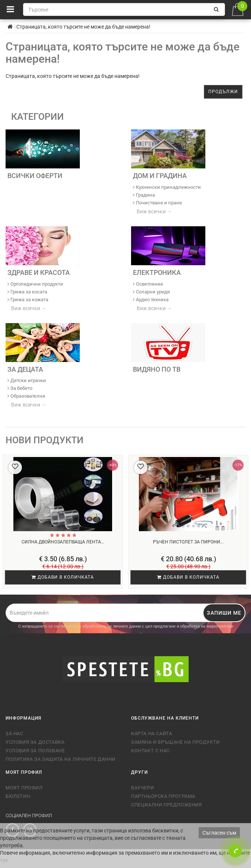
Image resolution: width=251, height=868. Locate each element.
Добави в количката (63, 577)
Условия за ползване (35, 751)
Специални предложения (167, 805)
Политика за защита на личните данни (61, 759)
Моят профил (24, 788)
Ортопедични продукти (35, 284)
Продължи (223, 92)
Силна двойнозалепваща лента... (63, 542)
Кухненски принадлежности (167, 187)
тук (4, 860)
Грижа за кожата (28, 300)
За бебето (20, 388)
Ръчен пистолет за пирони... (188, 542)
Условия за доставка (35, 742)
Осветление (148, 284)
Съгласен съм (219, 833)
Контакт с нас (150, 751)
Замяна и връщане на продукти (175, 742)
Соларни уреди (151, 292)
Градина (144, 195)
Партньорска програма (163, 796)
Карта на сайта (151, 734)
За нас (14, 734)
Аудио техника (151, 300)
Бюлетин (18, 796)
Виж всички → (154, 211)
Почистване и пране (157, 203)
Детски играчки (27, 380)
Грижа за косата (27, 292)
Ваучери (142, 788)
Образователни (26, 396)
